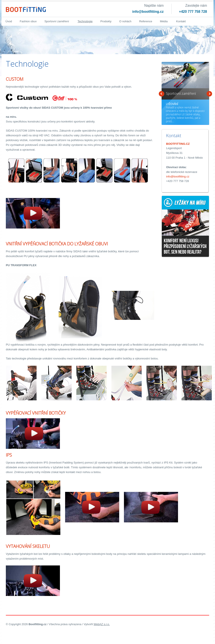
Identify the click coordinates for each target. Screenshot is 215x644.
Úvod (9, 21)
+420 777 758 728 (193, 12)
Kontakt (181, 21)
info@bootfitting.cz (148, 12)
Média (164, 21)
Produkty (106, 21)
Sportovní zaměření (57, 21)
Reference (146, 21)
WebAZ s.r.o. (102, 624)
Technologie (85, 21)
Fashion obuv (28, 21)
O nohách (125, 21)
